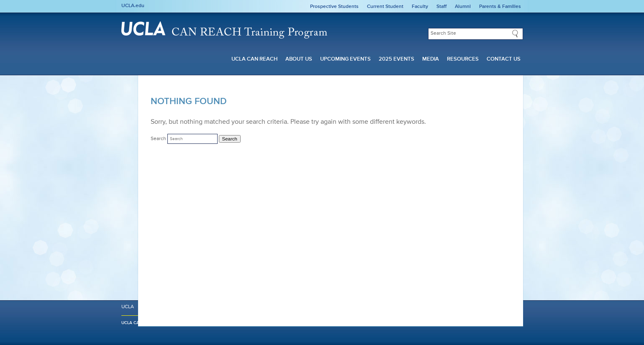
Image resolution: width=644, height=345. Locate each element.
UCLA (128, 326)
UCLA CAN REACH (254, 59)
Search (158, 139)
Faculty (420, 7)
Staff (441, 7)
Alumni (463, 7)
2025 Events (396, 59)
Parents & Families (500, 7)
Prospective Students (334, 7)
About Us (299, 59)
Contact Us (504, 59)
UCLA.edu (133, 6)
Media (431, 59)
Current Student (385, 7)
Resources (463, 59)
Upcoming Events (345, 59)
